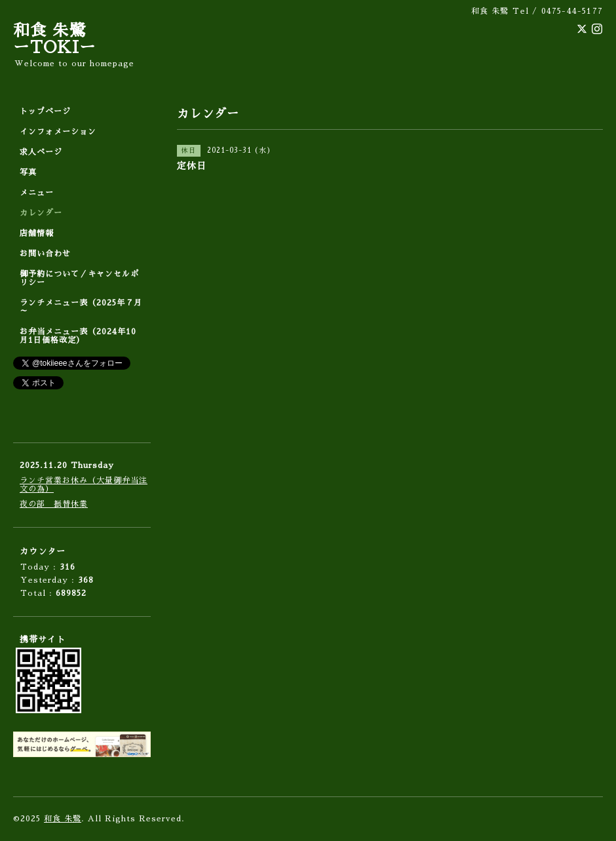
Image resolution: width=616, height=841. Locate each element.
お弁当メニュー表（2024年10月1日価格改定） (78, 336)
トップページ (45, 111)
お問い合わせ (45, 254)
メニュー (37, 193)
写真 (28, 172)
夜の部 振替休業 (54, 504)
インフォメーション (58, 132)
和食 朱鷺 (63, 819)
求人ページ (41, 152)
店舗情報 (37, 233)
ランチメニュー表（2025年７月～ (81, 307)
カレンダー (41, 213)
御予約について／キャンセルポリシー (79, 278)
